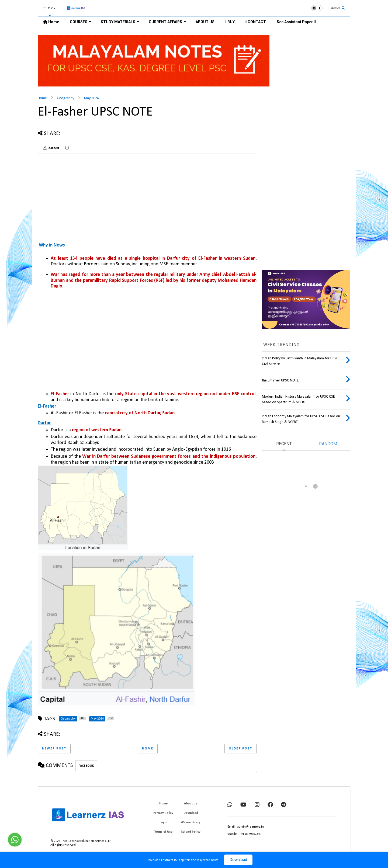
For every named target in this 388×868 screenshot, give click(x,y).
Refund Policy (191, 832)
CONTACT (256, 22)
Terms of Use (163, 832)
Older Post (240, 749)
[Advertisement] (83, 196)
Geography (65, 98)
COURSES (81, 22)
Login (163, 822)
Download (238, 860)
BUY (230, 22)
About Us (191, 804)
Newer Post (54, 749)
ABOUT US (205, 22)
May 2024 (91, 98)
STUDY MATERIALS (120, 22)
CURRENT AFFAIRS (167, 22)
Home (51, 22)
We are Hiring (191, 822)
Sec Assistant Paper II (296, 22)
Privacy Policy (163, 813)
